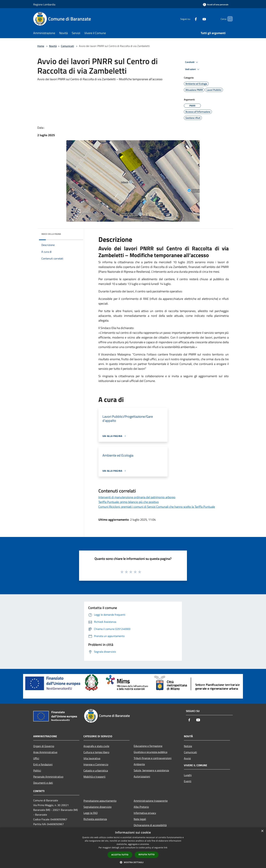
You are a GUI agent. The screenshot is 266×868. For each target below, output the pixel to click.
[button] (133, 862)
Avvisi (187, 758)
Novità (53, 46)
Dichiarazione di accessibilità (150, 825)
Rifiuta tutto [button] (147, 855)
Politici (37, 770)
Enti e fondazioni (43, 764)
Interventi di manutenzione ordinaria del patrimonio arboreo (137, 497)
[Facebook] (190, 19)
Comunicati (67, 46)
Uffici (36, 758)
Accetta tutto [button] (120, 855)
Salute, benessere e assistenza (151, 770)
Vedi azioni (193, 69)
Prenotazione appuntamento (100, 801)
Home (41, 46)
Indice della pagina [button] (51, 234)
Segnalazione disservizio (97, 807)
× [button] (262, 831)
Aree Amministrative (45, 752)
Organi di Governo (44, 746)
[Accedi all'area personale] (216, 4)
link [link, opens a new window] (166, 848)
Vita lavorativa (92, 758)
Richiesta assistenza (95, 819)
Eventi (188, 781)
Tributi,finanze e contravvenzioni (153, 758)
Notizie (188, 746)
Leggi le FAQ (91, 813)
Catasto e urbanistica (96, 770)
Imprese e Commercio (96, 764)
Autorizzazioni (142, 776)
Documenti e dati (43, 783)
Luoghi (188, 775)
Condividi (192, 62)
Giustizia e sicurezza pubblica (150, 752)
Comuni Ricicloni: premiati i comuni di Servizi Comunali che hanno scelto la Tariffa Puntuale (157, 507)
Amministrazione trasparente (151, 801)
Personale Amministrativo (48, 777)
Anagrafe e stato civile (96, 746)
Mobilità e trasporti (94, 777)
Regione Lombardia (44, 4)
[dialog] (133, 848)
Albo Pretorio (141, 807)
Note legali (140, 819)
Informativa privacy (145, 813)
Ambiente (139, 764)
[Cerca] (229, 19)
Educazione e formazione (148, 746)
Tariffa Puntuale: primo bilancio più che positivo (129, 502)
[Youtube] (198, 19)
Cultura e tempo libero (96, 752)
